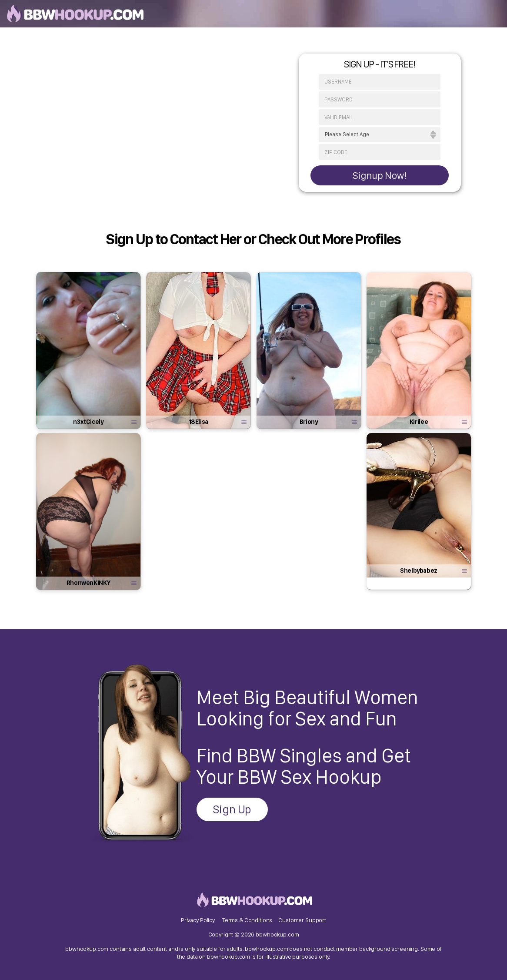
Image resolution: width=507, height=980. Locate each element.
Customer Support (302, 920)
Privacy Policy (198, 920)
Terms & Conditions (247, 920)
